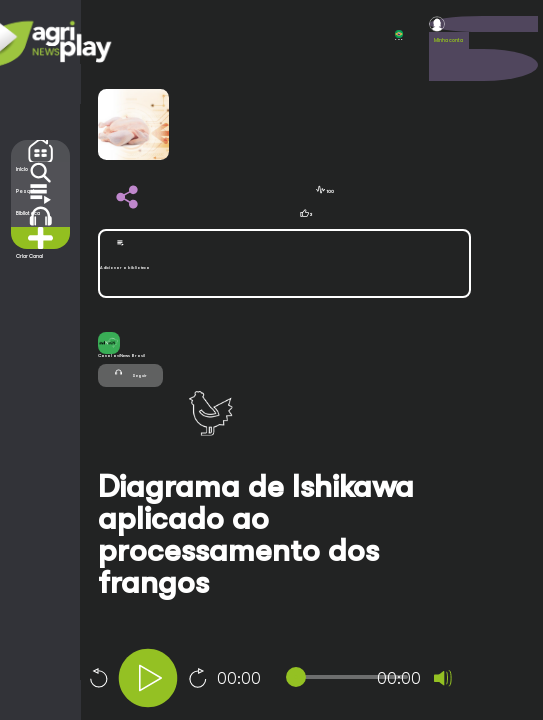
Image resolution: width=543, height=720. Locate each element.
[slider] (351, 677)
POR (399, 35)
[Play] (148, 678)
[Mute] (443, 678)
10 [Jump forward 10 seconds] (198, 678)
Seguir (130, 373)
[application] (307, 680)
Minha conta (448, 40)
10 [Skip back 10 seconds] (98, 678)
